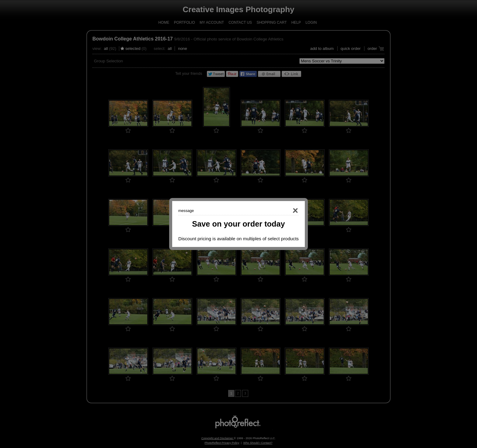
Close (287, 211)
